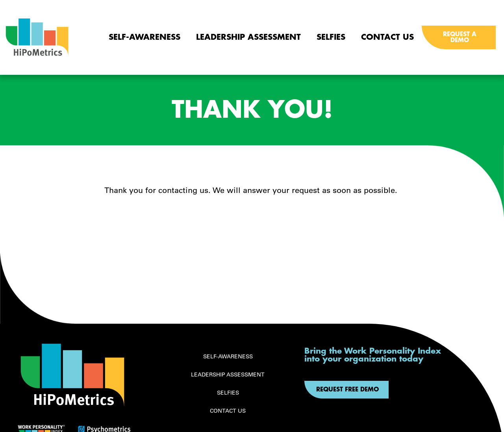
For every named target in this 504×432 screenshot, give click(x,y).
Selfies (331, 37)
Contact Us (387, 37)
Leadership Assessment (248, 37)
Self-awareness (145, 37)
